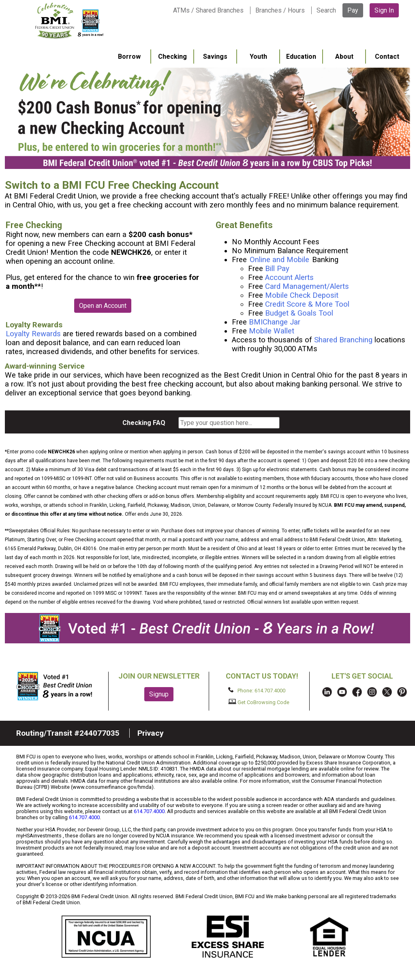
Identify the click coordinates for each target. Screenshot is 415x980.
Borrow (129, 57)
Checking (172, 57)
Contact (387, 57)
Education (301, 57)
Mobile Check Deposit (302, 295)
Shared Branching (343, 340)
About (344, 57)
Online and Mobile (280, 260)
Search (326, 10)
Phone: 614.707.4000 (257, 690)
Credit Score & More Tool (307, 304)
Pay (353, 10)
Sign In (384, 10)
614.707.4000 (149, 811)
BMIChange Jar (275, 322)
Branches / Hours (280, 10)
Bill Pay (277, 269)
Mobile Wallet (272, 331)
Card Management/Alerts (307, 286)
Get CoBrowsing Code (259, 702)
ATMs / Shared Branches (208, 10)
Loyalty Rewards (33, 334)
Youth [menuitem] (258, 57)
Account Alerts (289, 278)
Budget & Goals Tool (299, 313)
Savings (215, 57)
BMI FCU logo (69, 21)
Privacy (151, 733)
